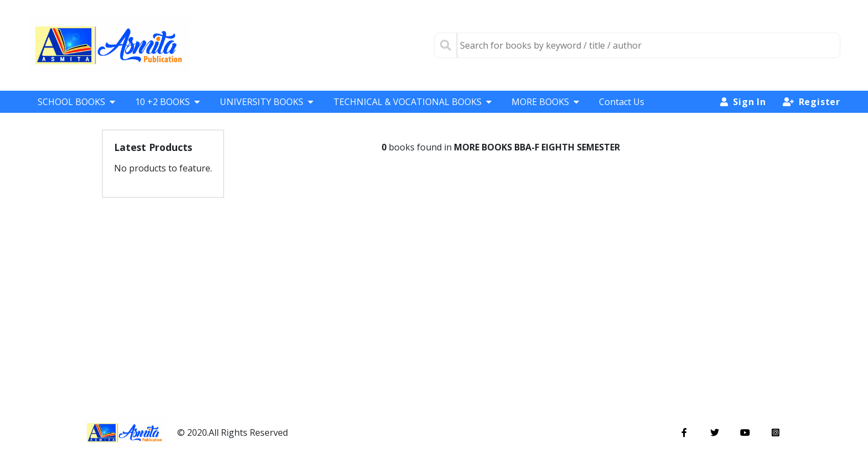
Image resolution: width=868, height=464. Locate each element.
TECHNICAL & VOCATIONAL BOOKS (412, 102)
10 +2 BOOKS (167, 102)
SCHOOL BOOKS (76, 102)
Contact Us (622, 102)
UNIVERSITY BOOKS (267, 102)
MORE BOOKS (545, 102)
